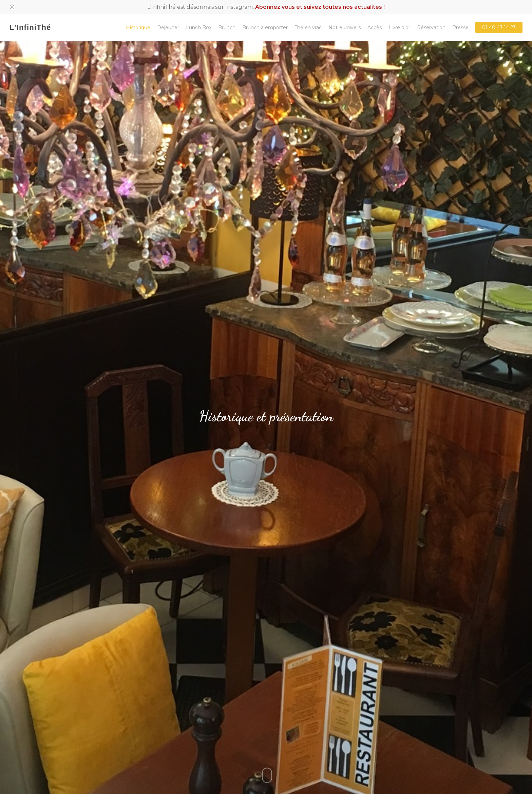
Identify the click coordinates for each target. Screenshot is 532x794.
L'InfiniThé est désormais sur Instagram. (266, 7)
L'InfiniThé (30, 27)
